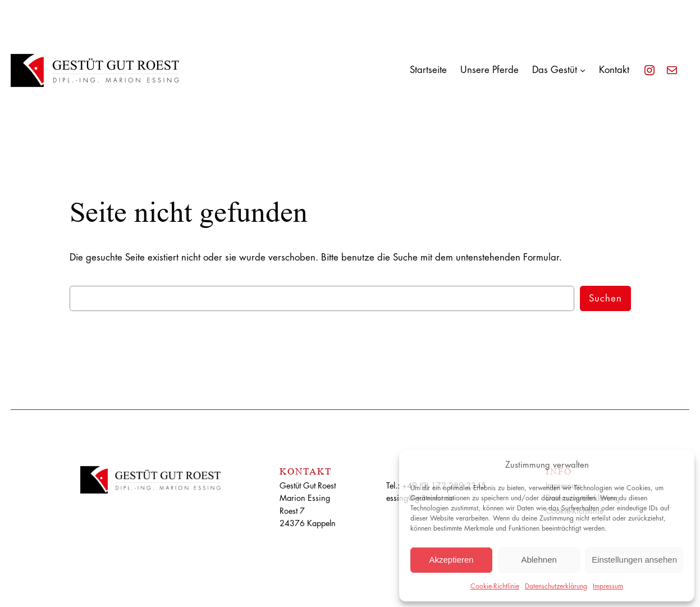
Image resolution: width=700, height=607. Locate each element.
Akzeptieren (451, 560)
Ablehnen (539, 560)
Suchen (605, 298)
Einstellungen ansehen (634, 560)
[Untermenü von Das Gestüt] (583, 70)
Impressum (608, 586)
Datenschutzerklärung (556, 586)
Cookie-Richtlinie (495, 586)
